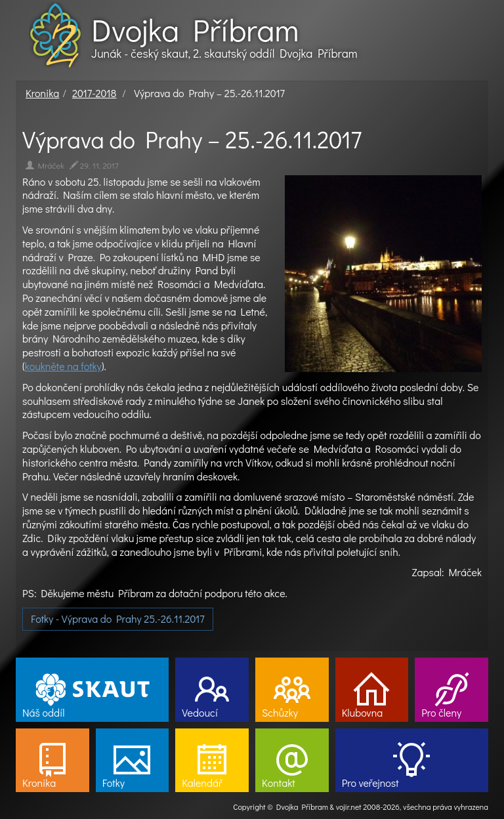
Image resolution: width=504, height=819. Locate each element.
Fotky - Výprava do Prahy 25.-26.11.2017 (118, 619)
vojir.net (349, 807)
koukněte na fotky (63, 366)
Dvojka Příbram (195, 30)
